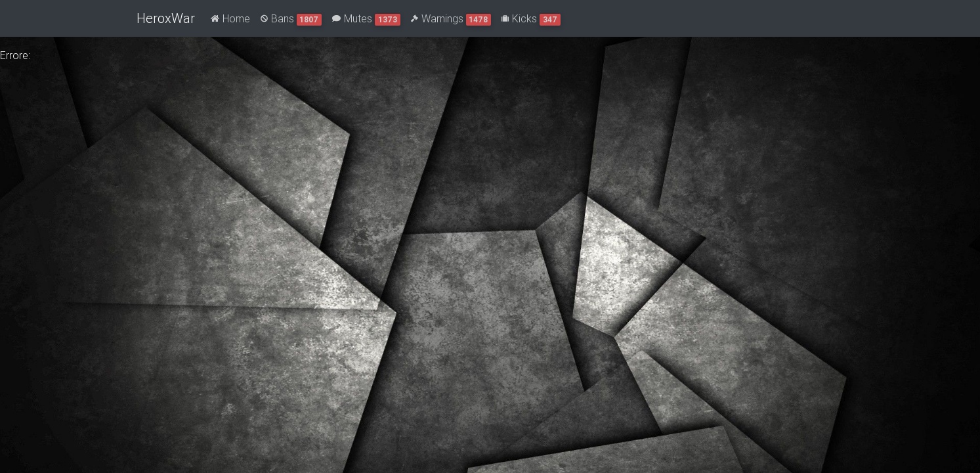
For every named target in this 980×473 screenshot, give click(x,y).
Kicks (531, 19)
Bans (291, 19)
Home (230, 18)
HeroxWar (166, 18)
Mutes (366, 19)
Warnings (451, 19)
